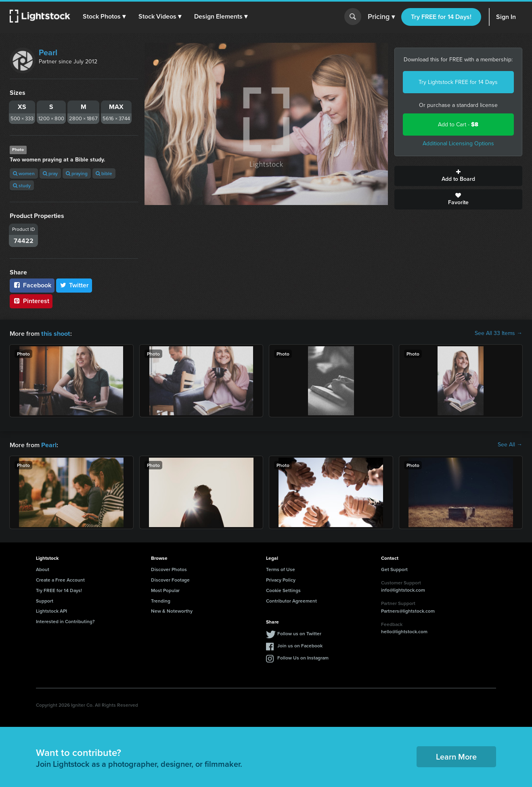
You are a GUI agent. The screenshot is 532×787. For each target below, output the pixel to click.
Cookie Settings (283, 589)
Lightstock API (51, 610)
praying (77, 173)
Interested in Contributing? (65, 621)
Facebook (32, 285)
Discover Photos (169, 568)
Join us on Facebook (300, 645)
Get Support (394, 568)
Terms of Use (281, 568)
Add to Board (459, 176)
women (24, 173)
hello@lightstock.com (404, 631)
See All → (510, 444)
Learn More (456, 756)
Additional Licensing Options (458, 143)
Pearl (48, 52)
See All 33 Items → (498, 333)
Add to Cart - (458, 125)
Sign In (506, 17)
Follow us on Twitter (299, 633)
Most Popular (165, 589)
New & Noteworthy (172, 610)
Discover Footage (170, 579)
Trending (161, 600)
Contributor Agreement (291, 600)
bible (104, 173)
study (22, 185)
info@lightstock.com (403, 589)
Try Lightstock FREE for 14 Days (458, 82)
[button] (105, 17)
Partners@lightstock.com (408, 610)
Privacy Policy (281, 579)
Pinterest (31, 301)
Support (45, 600)
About (43, 568)
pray (50, 173)
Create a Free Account (60, 579)
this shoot (55, 333)
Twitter (74, 285)
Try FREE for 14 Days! (441, 17)
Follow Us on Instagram (303, 657)
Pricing (381, 17)
